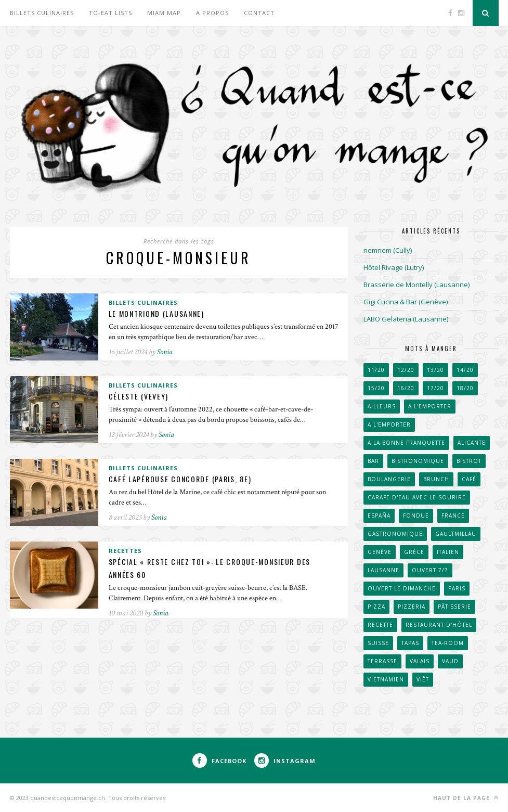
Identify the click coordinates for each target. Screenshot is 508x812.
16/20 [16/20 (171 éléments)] (406, 388)
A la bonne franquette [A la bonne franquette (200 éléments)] (406, 443)
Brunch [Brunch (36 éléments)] (436, 479)
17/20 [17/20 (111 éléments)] (435, 388)
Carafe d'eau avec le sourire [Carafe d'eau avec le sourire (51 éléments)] (417, 497)
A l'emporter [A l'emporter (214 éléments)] (389, 424)
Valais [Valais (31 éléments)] (420, 661)
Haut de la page (466, 798)
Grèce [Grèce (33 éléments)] (414, 552)
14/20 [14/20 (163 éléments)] (465, 370)
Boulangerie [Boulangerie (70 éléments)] (389, 479)
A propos (212, 13)
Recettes (125, 551)
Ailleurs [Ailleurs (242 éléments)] (382, 406)
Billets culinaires (42, 13)
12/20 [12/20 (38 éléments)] (406, 370)
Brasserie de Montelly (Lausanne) (416, 285)
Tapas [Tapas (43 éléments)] (410, 643)
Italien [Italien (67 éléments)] (448, 552)
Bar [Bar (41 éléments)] (373, 461)
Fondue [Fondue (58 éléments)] (416, 515)
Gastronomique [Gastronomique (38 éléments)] (395, 534)
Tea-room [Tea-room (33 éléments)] (448, 643)
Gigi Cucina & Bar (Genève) (406, 302)
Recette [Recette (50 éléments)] (380, 625)
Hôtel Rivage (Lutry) (394, 267)
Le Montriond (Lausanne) (158, 314)
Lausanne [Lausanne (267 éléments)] (383, 570)
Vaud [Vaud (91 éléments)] (450, 661)
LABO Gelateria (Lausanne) (406, 319)
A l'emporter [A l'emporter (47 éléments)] (430, 406)
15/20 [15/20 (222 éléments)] (376, 388)
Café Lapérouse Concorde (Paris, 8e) (183, 479)
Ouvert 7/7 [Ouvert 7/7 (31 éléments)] (430, 570)
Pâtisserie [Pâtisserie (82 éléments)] (454, 607)
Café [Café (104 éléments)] (469, 479)
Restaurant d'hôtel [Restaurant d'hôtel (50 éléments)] (439, 625)
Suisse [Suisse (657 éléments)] (378, 643)
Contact (259, 13)
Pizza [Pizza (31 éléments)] (376, 607)
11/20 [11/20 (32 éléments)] (376, 370)
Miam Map (164, 13)
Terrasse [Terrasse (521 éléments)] (382, 661)
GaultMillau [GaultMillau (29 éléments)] (456, 534)
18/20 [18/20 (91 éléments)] (465, 388)
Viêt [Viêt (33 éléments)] (423, 679)
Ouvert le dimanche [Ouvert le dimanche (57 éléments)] (402, 588)
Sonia (165, 352)
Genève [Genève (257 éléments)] (380, 552)
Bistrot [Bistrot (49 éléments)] (469, 461)
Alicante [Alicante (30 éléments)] (472, 443)
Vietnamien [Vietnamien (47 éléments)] (386, 679)
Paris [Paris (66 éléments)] (457, 588)
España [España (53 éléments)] (379, 515)
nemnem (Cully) (388, 250)
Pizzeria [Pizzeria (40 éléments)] (412, 607)
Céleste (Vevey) (140, 397)
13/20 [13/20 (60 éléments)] (435, 370)
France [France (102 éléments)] (453, 515)
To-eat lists (110, 13)
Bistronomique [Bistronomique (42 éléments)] (418, 461)
